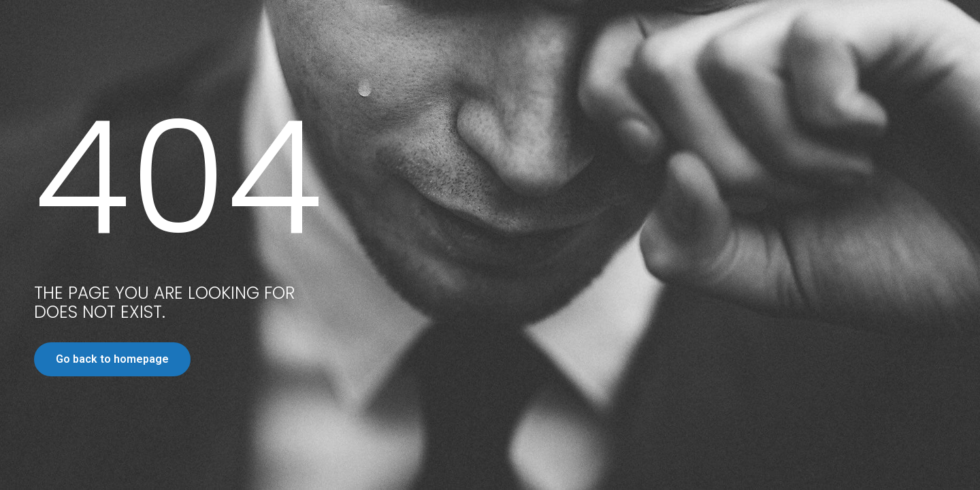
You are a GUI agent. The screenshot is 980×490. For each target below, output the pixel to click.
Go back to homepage (112, 359)
